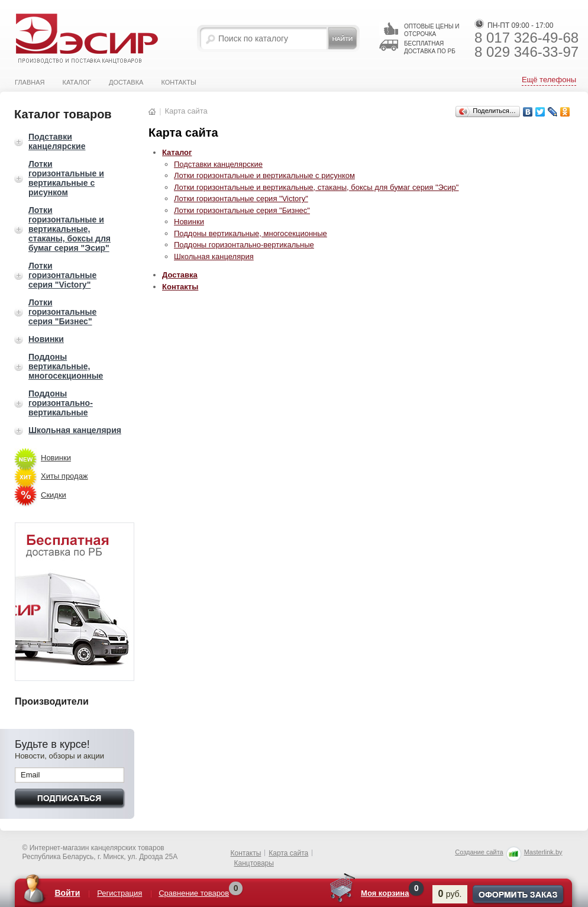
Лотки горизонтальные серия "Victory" (62, 275)
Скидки (54, 495)
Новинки (46, 339)
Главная (30, 82)
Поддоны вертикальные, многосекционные (66, 366)
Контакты (178, 82)
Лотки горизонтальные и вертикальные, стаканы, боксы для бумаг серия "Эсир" (70, 229)
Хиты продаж (64, 476)
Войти (68, 893)
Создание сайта (479, 852)
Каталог (77, 82)
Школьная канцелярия (75, 430)
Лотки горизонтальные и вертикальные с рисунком (66, 178)
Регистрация (119, 893)
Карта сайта (288, 853)
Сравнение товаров (194, 893)
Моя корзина (385, 893)
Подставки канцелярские (57, 141)
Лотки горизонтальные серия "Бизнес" (62, 312)
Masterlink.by (543, 852)
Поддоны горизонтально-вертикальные (61, 403)
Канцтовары (254, 863)
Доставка (126, 82)
